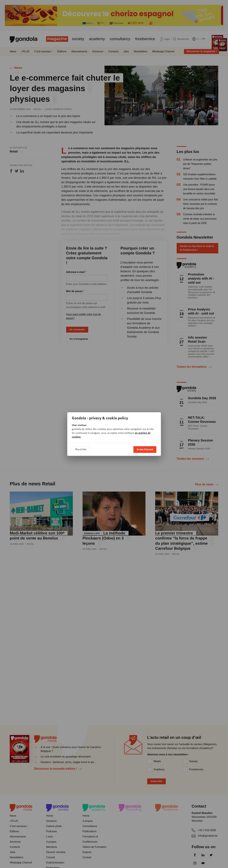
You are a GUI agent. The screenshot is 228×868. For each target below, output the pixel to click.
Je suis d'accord (145, 449)
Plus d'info (81, 449)
